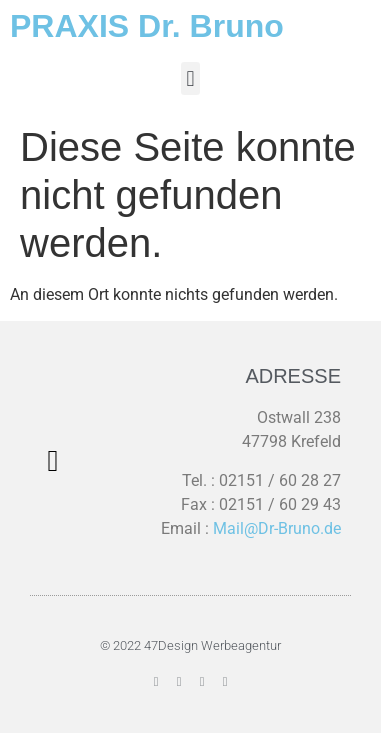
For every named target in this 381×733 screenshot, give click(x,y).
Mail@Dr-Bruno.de (277, 528)
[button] (190, 78)
